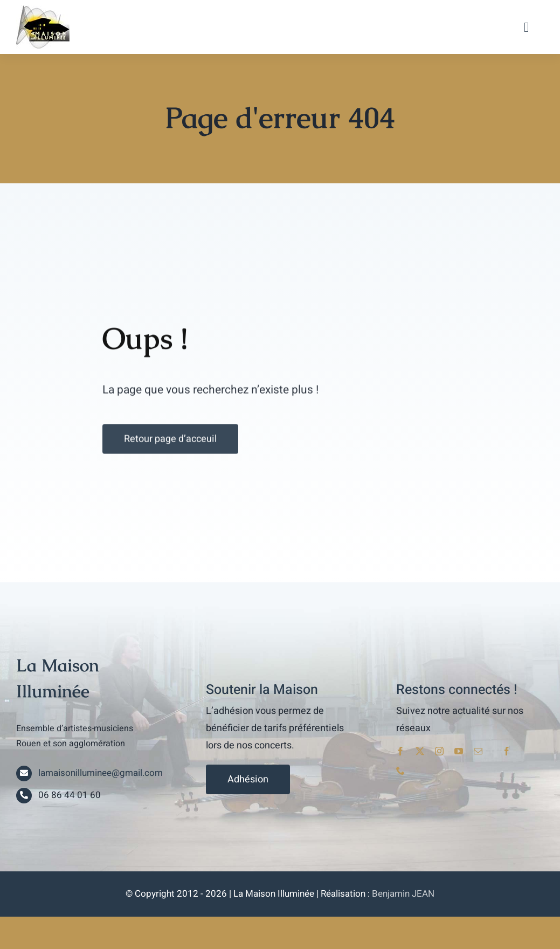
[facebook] (400, 751)
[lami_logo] (43, 10)
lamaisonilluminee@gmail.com (101, 773)
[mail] (478, 751)
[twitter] (420, 751)
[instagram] (439, 751)
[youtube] (459, 751)
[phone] (400, 771)
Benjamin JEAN (403, 894)
